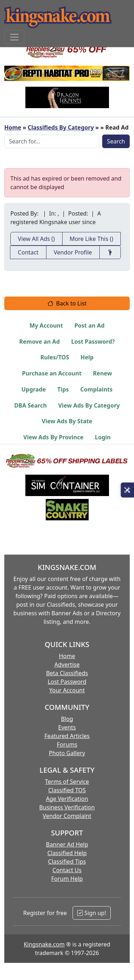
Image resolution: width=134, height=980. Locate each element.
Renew (102, 373)
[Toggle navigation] (14, 37)
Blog (67, 719)
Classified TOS (67, 790)
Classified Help (67, 853)
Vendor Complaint (67, 816)
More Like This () (91, 239)
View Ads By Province (53, 437)
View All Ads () (36, 239)
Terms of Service (67, 782)
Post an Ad (89, 325)
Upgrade (34, 389)
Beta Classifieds (67, 673)
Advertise (67, 665)
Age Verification (67, 799)
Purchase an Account (52, 373)
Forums (67, 744)
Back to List (67, 303)
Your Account (67, 690)
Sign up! (92, 913)
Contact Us (67, 870)
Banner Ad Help (67, 844)
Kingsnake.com (44, 944)
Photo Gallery (67, 753)
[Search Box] (52, 141)
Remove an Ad (40, 342)
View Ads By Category (89, 405)
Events (67, 727)
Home (13, 127)
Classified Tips (67, 862)
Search (116, 141)
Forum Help (67, 879)
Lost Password (67, 682)
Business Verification (67, 807)
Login (103, 437)
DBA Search (31, 405)
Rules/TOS (55, 357)
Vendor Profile (73, 252)
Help (87, 357)
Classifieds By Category (61, 127)
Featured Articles (67, 736)
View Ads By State (67, 421)
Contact (28, 252)
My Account (46, 325)
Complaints (97, 389)
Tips (63, 389)
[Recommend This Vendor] (110, 252)
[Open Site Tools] (127, 490)
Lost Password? (93, 342)
